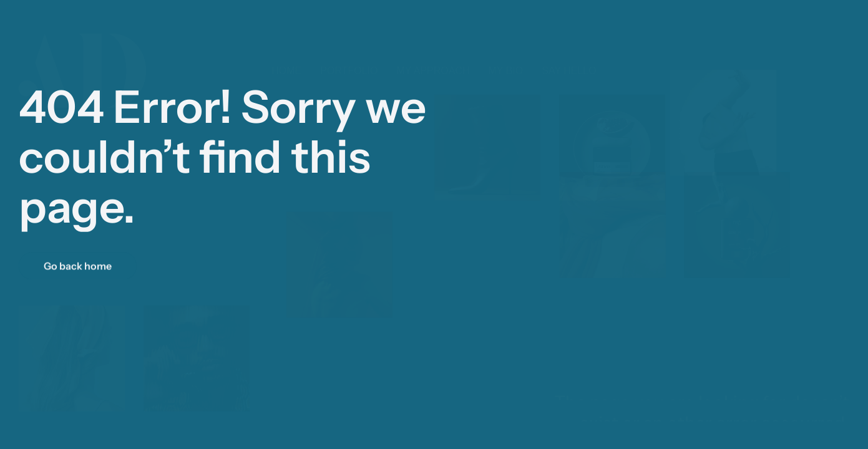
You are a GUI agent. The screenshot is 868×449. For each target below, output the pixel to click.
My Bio (506, 58)
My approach (433, 58)
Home (286, 58)
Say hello (569, 58)
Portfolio (349, 58)
